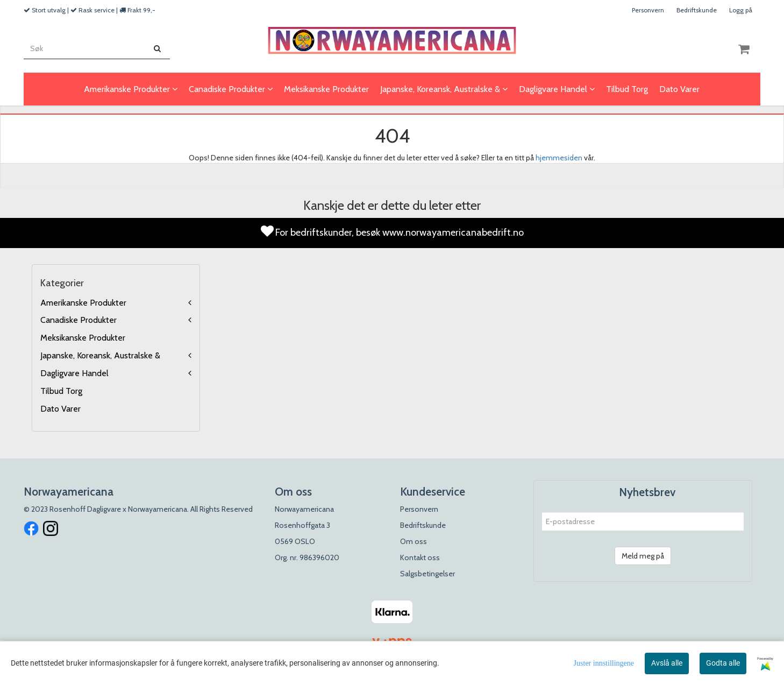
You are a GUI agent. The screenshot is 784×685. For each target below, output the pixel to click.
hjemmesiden (559, 158)
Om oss (414, 541)
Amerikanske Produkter (83, 303)
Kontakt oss (420, 557)
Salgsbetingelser (427, 574)
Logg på (741, 10)
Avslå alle (667, 663)
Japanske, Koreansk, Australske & (100, 355)
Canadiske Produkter (79, 320)
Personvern (648, 10)
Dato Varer (60, 409)
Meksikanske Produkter (83, 338)
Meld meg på (643, 556)
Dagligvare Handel (74, 373)
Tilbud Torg (61, 391)
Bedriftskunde (697, 10)
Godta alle (723, 663)
